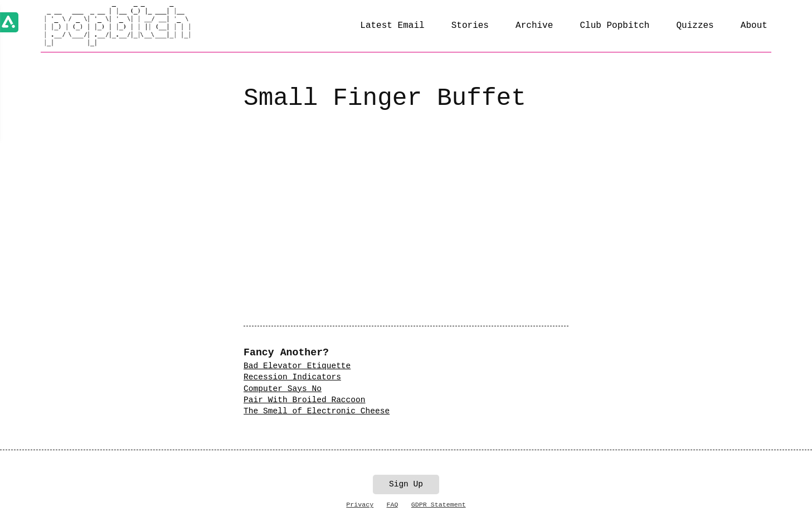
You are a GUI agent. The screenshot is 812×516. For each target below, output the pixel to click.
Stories (470, 26)
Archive (534, 26)
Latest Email (392, 26)
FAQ (393, 505)
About (754, 26)
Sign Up (406, 484)
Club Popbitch (614, 26)
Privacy (360, 505)
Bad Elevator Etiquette (297, 366)
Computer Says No (283, 389)
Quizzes (695, 26)
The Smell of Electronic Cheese (317, 411)
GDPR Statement (439, 505)
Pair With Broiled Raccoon (304, 400)
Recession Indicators (292, 377)
